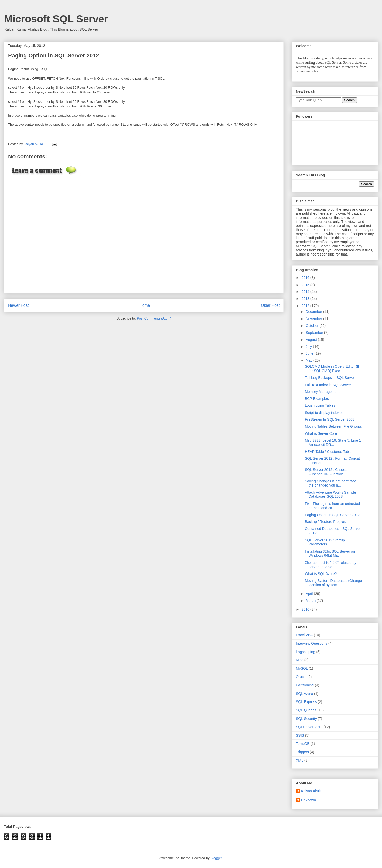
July (309, 347)
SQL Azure (304, 694)
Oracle (301, 677)
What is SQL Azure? (321, 574)
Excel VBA (304, 635)
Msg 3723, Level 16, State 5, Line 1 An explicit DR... (333, 443)
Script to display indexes (324, 413)
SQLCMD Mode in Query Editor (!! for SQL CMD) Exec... (332, 369)
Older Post (270, 305)
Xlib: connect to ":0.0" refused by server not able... (331, 565)
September (315, 333)
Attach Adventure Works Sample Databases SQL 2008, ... (330, 495)
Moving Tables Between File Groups (333, 426)
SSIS (300, 735)
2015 (306, 285)
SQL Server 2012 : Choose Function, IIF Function (326, 472)
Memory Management (322, 392)
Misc (300, 660)
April (310, 594)
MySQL (302, 668)
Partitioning (305, 685)
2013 (306, 299)
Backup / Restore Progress (326, 522)
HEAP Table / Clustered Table (328, 452)
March (311, 601)
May (309, 360)
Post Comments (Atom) (154, 318)
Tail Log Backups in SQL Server (330, 378)
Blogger (216, 858)
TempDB (303, 744)
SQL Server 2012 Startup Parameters (325, 542)
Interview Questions (312, 643)
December (314, 312)
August (312, 340)
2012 (306, 306)
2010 (306, 609)
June (310, 353)
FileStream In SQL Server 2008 (330, 419)
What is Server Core (321, 433)
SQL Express (306, 702)
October (312, 326)
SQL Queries (306, 710)
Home (145, 305)
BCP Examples (317, 399)
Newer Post (18, 305)
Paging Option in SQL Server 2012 (332, 515)
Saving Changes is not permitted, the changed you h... (331, 483)
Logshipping (306, 652)
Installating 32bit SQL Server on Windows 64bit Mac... (330, 553)
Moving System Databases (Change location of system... (333, 583)
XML (300, 760)
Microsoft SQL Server (56, 19)
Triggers (302, 752)
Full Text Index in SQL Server (328, 385)
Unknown (308, 800)
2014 (306, 292)
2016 (306, 278)
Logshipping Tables (320, 405)
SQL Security (306, 719)
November (314, 319)
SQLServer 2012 (309, 727)
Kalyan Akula (311, 791)
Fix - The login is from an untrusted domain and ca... (332, 506)
